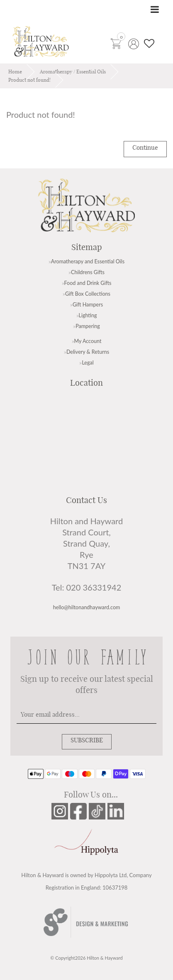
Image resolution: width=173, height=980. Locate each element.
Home (15, 72)
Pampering (88, 326)
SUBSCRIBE (87, 740)
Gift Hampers (88, 305)
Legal (88, 363)
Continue (145, 148)
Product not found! (29, 80)
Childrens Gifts (88, 272)
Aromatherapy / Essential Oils (73, 72)
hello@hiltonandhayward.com (87, 607)
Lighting (88, 315)
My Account (88, 341)
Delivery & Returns (88, 352)
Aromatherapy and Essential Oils (88, 261)
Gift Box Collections (88, 294)
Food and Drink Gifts (88, 283)
